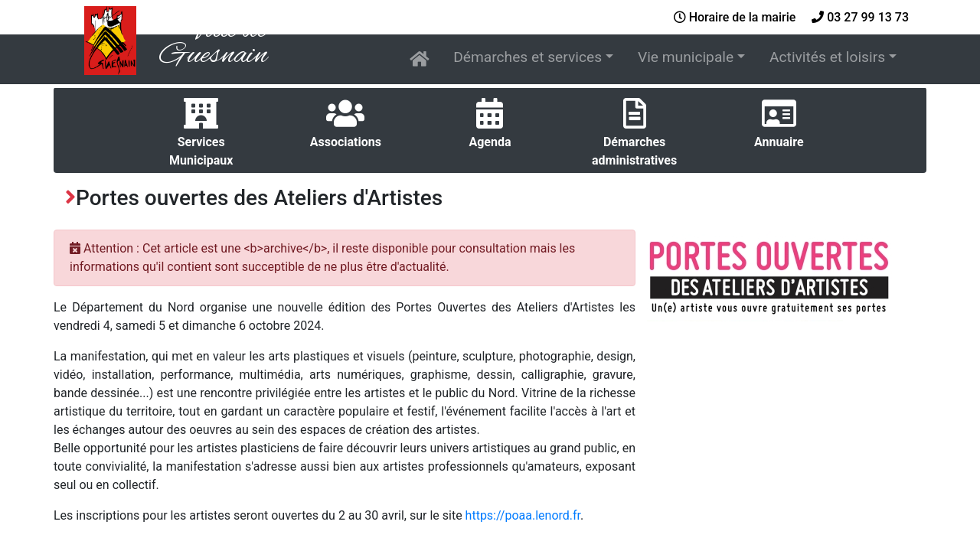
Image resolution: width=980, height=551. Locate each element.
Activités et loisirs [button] (827, 57)
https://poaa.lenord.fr (523, 515)
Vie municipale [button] (686, 57)
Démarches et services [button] (528, 57)
